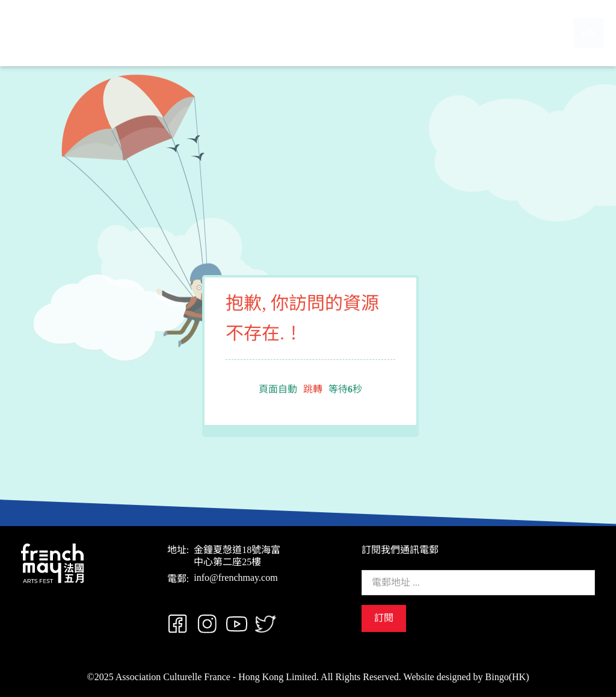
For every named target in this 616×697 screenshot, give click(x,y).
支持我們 (382, 33)
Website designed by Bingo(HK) (467, 677)
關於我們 (266, 33)
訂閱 (384, 618)
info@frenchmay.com (236, 578)
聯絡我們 (440, 33)
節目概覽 (324, 33)
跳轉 (313, 389)
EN (578, 33)
